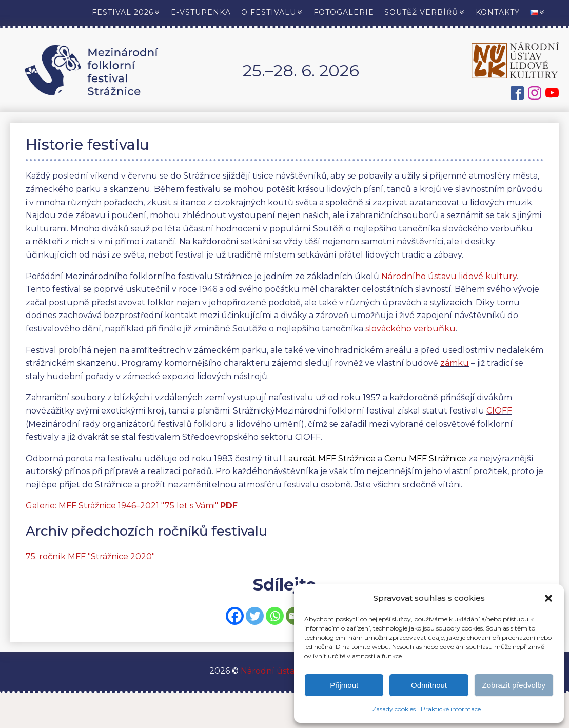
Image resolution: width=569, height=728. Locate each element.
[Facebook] (235, 616)
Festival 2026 (126, 12)
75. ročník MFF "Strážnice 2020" (90, 556)
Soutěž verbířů (425, 12)
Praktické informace (451, 709)
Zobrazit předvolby (514, 685)
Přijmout (344, 685)
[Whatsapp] (275, 616)
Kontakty (498, 12)
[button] (548, 598)
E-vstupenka (201, 12)
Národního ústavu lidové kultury (449, 276)
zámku (455, 363)
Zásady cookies (394, 709)
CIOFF (499, 411)
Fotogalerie (344, 12)
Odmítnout (429, 685)
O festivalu (272, 12)
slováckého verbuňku (410, 329)
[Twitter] (255, 616)
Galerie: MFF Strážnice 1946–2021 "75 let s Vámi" (132, 506)
